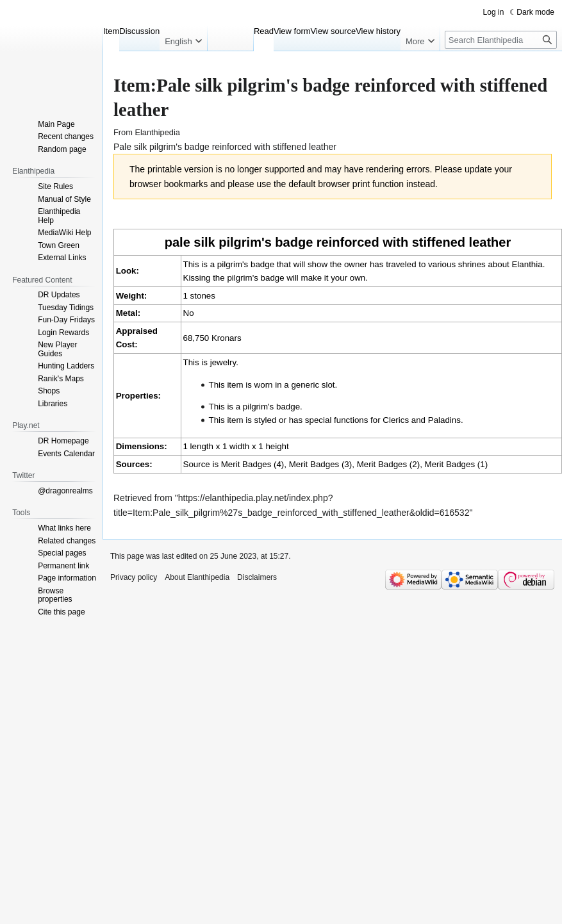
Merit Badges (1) (457, 464)
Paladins (444, 420)
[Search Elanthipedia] (501, 40)
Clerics (396, 420)
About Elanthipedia (197, 577)
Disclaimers (257, 577)
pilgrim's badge (271, 407)
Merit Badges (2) (389, 464)
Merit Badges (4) (253, 464)
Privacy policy (134, 577)
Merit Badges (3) (321, 464)
